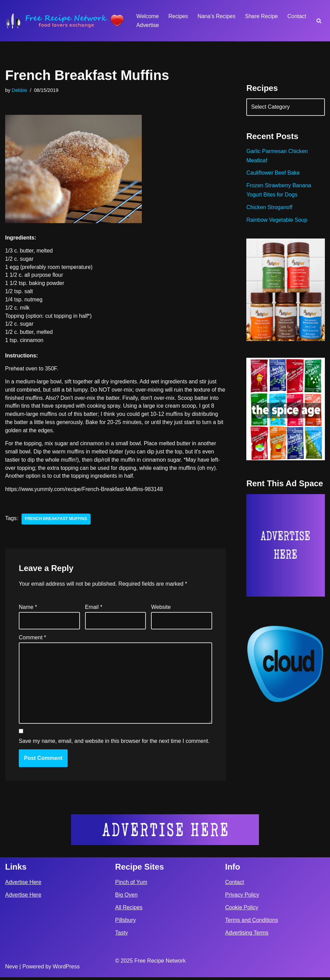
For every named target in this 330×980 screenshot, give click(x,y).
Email (94, 609)
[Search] (319, 21)
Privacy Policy (242, 897)
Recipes (178, 16)
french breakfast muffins (56, 521)
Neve (11, 969)
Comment (32, 639)
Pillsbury (125, 923)
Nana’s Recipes (217, 16)
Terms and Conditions (252, 923)
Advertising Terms (247, 935)
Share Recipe (262, 16)
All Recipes (129, 910)
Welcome (148, 16)
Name (28, 609)
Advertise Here (23, 884)
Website (161, 609)
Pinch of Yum (131, 884)
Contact (298, 16)
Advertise (148, 25)
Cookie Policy (242, 910)
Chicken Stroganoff (270, 209)
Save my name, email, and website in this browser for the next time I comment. (114, 744)
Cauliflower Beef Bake (273, 174)
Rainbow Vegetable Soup (277, 221)
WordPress (66, 969)
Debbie (19, 90)
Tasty (121, 935)
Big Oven (126, 897)
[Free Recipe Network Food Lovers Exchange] (65, 21)
